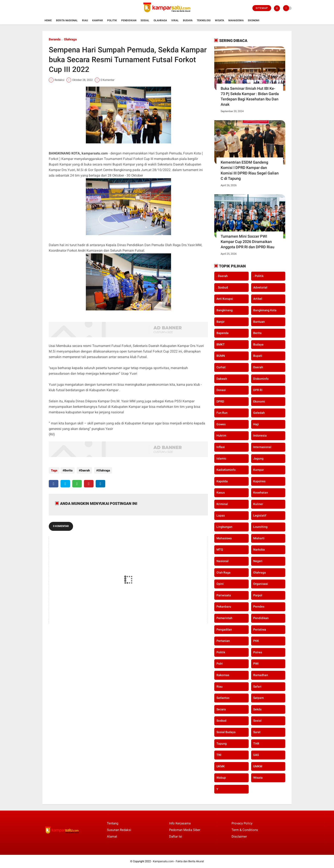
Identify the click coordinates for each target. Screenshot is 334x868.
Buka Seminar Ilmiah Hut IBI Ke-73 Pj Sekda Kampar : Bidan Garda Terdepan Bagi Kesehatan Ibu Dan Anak (250, 96)
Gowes (221, 424)
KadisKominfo (226, 470)
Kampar (98, 20)
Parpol (258, 595)
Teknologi (204, 20)
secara (221, 709)
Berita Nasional (67, 20)
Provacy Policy (242, 823)
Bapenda (222, 333)
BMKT (221, 344)
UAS (256, 755)
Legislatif (260, 515)
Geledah (259, 413)
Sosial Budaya (226, 732)
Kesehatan (261, 493)
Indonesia (260, 435)
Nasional (222, 561)
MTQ (220, 550)
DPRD (220, 401)
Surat (257, 732)
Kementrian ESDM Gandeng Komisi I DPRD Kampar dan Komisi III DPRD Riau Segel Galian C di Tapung (250, 170)
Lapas (221, 515)
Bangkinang (225, 310)
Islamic (221, 458)
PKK (256, 641)
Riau (85, 20)
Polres (258, 652)
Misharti (259, 538)
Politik (112, 20)
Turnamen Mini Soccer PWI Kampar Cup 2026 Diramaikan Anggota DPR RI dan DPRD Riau (248, 242)
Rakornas (223, 675)
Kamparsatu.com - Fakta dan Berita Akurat (178, 861)
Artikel (258, 299)
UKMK (221, 766)
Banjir (220, 322)
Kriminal (222, 504)
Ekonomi (254, 20)
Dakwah (222, 379)
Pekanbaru (224, 607)
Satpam (258, 698)
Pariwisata (224, 595)
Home (48, 20)
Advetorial (260, 287)
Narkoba (259, 550)
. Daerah (222, 276)
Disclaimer (239, 837)
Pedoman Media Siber (185, 830)
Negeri (258, 561)
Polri (220, 664)
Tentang (113, 823)
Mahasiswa (236, 20)
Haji (256, 424)
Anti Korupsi (225, 299)
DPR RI (258, 390)
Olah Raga (223, 572)
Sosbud (221, 721)
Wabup (221, 778)
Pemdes (259, 607)
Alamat (112, 837)
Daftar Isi (176, 837)
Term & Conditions (245, 830)
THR (256, 744)
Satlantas (223, 698)
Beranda (55, 39)
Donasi (221, 390)
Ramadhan (261, 675)
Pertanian (223, 641)
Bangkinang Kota (265, 310)
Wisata (220, 20)
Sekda (257, 709)
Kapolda (222, 481)
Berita (68, 470)
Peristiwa (260, 630)
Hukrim (221, 435)
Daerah (84, 470)
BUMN (221, 356)
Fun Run (222, 413)
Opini (220, 584)
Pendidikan (129, 20)
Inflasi (221, 447)
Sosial (145, 20)
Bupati (258, 356)
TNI (219, 755)
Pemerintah (224, 618)
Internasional (262, 447)
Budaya (188, 20)
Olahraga (160, 20)
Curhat (221, 367)
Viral (175, 20)
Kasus (221, 493)
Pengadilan (224, 630)
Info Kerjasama (180, 823)
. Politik (258, 276)
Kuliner (258, 504)
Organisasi (261, 584)
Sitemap (262, 8)
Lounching (260, 527)
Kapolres (259, 481)
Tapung (222, 744)
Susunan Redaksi (119, 830)
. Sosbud (222, 287)
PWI (256, 664)
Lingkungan (224, 527)
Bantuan (259, 322)
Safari (257, 687)
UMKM (258, 766)
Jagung (258, 458)
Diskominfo (261, 379)
